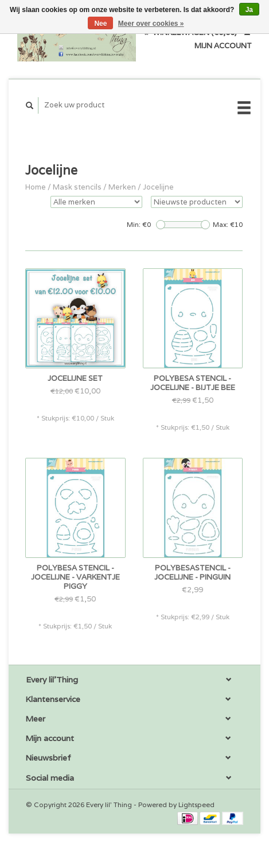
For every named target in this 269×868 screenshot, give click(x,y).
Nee (100, 24)
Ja (249, 10)
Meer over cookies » (151, 24)
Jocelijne (158, 187)
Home (36, 187)
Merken (122, 187)
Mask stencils (77, 187)
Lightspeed (196, 805)
